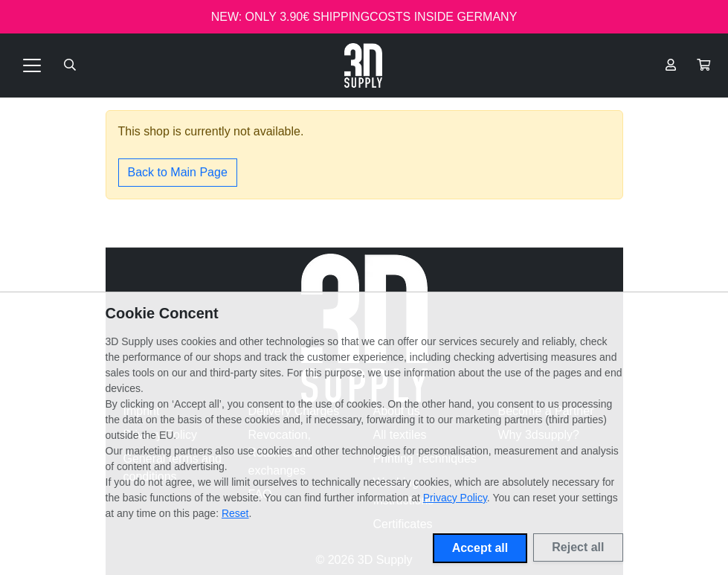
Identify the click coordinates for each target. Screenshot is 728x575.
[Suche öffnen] (70, 65)
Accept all (480, 548)
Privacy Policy (455, 498)
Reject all (578, 547)
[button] (703, 65)
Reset (235, 513)
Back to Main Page (178, 172)
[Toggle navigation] (32, 65)
